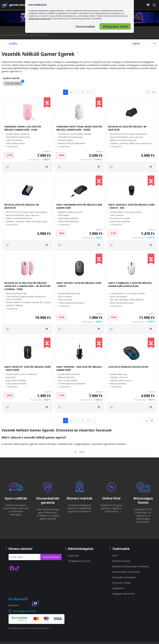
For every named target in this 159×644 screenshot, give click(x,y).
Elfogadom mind (112, 27)
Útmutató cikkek (122, 585)
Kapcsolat (73, 558)
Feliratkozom (51, 559)
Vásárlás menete (121, 563)
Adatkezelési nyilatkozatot (40, 19)
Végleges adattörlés (123, 596)
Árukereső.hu (14, 607)
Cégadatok (118, 590)
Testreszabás (77, 27)
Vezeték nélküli (44, 35)
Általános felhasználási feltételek (131, 569)
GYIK (115, 558)
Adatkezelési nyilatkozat (126, 574)
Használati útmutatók (124, 579)
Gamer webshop (9, 35)
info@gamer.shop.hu (79, 563)
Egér (32, 35)
